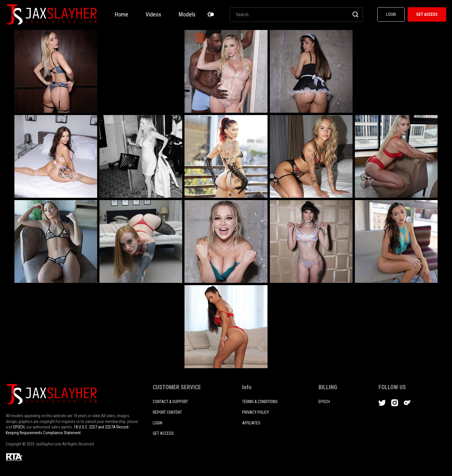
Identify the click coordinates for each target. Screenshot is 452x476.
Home (121, 14)
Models (187, 14)
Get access (163, 433)
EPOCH (19, 427)
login (158, 423)
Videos (153, 14)
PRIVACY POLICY (256, 412)
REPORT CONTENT (167, 412)
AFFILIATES (251, 423)
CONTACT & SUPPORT (170, 402)
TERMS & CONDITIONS (260, 402)
